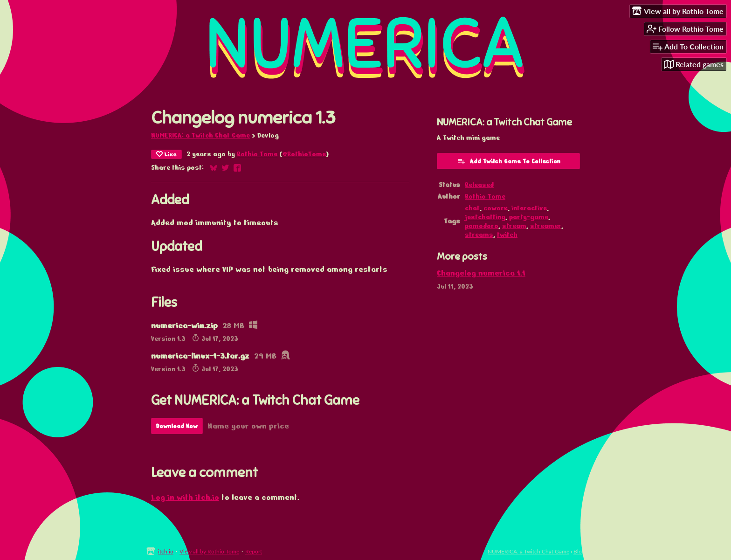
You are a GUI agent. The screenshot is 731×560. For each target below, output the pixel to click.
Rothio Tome (257, 154)
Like (166, 154)
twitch (507, 235)
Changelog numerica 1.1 (481, 273)
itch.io (166, 551)
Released (479, 185)
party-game (529, 217)
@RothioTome (304, 154)
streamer (546, 226)
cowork (496, 208)
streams (479, 235)
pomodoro (482, 226)
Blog (579, 551)
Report (254, 551)
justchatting (485, 217)
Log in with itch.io (185, 497)
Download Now (177, 426)
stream (514, 226)
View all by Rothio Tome (209, 551)
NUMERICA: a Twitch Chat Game (200, 135)
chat (472, 208)
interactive (529, 208)
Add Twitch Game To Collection (509, 161)
